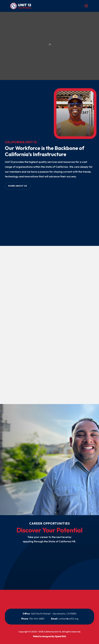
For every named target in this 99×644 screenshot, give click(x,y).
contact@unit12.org (68, 619)
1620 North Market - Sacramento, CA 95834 (54, 614)
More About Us (18, 186)
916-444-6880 (37, 619)
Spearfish (61, 636)
